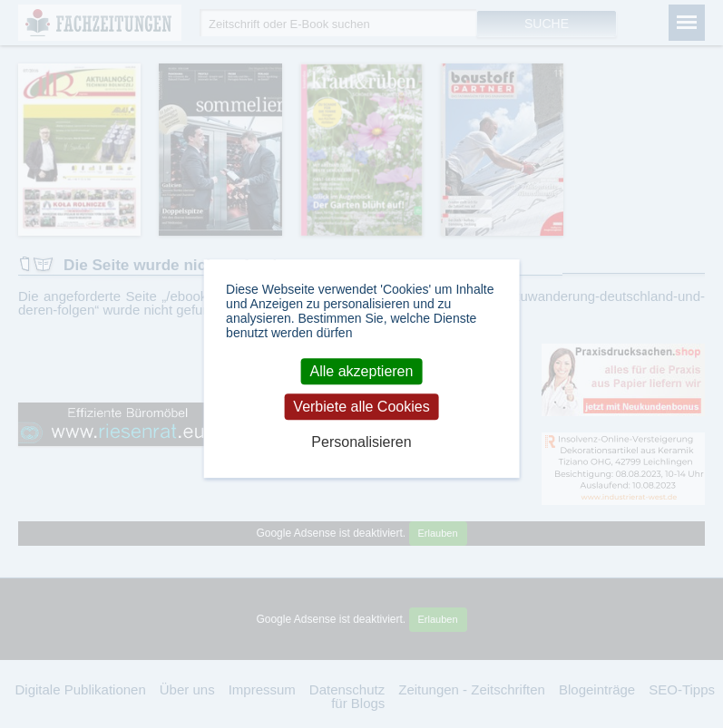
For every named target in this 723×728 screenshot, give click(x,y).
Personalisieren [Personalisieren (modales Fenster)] (361, 442)
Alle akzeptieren (362, 371)
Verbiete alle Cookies (361, 407)
